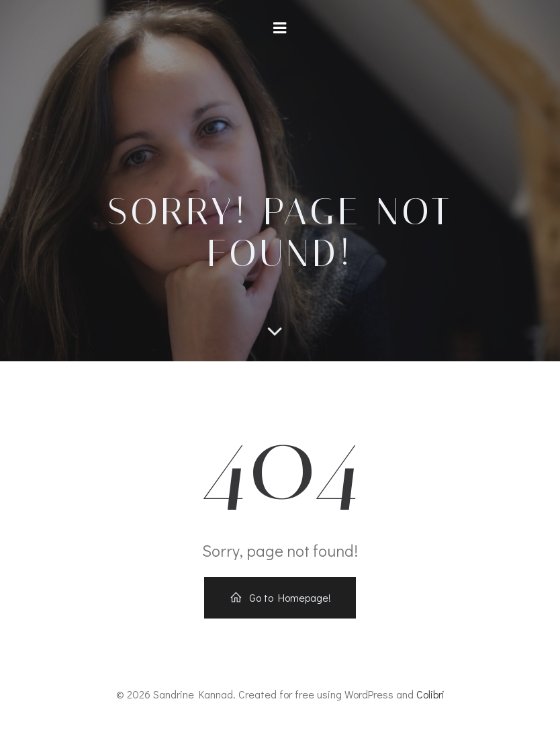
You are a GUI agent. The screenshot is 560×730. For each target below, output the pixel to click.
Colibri (430, 694)
